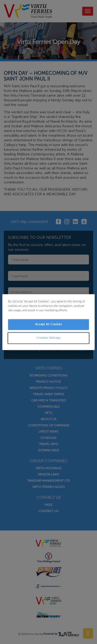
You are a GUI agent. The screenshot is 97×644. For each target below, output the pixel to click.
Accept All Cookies (48, 324)
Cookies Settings (48, 338)
